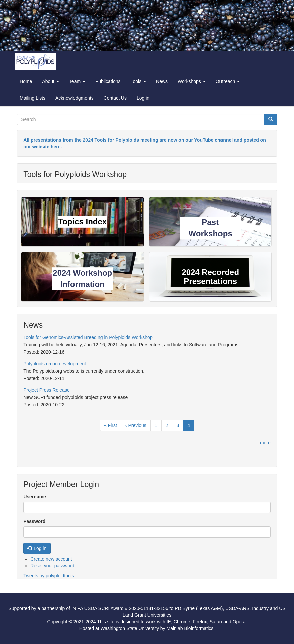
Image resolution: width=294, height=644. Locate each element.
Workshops (192, 81)
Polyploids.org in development (55, 364)
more (265, 443)
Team (77, 81)
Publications (108, 81)
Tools (138, 81)
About (50, 81)
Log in (143, 98)
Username (35, 497)
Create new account (51, 559)
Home (26, 81)
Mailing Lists (33, 98)
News (162, 81)
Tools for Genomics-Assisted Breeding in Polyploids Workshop (88, 337)
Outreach (228, 81)
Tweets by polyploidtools (49, 576)
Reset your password (52, 566)
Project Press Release (47, 390)
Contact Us (115, 98)
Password (34, 521)
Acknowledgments (75, 98)
